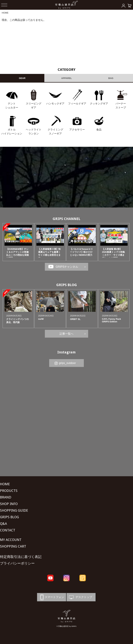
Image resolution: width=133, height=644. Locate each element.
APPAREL (66, 78)
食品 (99, 130)
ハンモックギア (55, 103)
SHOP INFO (9, 504)
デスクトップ (80, 597)
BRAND (6, 497)
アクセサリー (77, 130)
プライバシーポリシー (17, 563)
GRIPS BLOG (67, 285)
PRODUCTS (9, 491)
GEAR (22, 78)
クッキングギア (99, 103)
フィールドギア (77, 103)
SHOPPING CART (13, 546)
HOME (5, 13)
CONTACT (8, 530)
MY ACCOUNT (11, 540)
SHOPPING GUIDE (14, 510)
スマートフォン (51, 597)
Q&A (3, 524)
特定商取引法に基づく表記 (21, 557)
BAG (111, 78)
